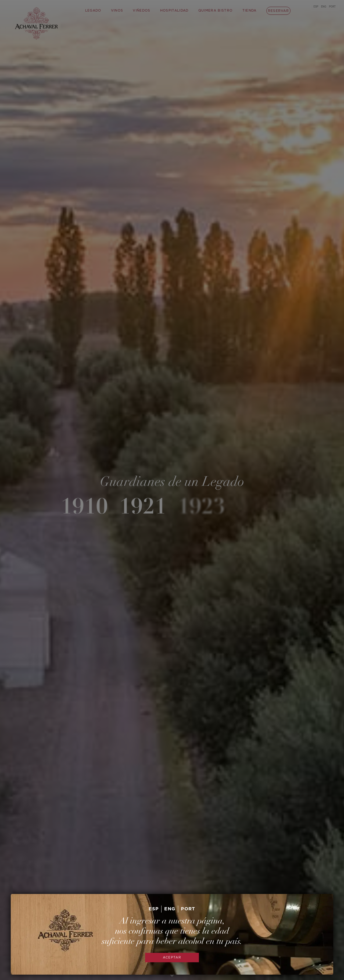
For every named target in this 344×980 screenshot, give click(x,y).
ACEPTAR (172, 957)
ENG (170, 909)
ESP (154, 909)
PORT (188, 909)
